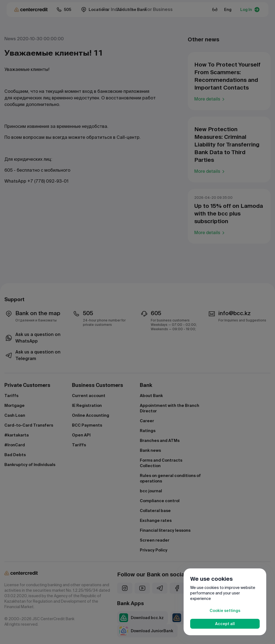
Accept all (225, 624)
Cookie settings (225, 611)
